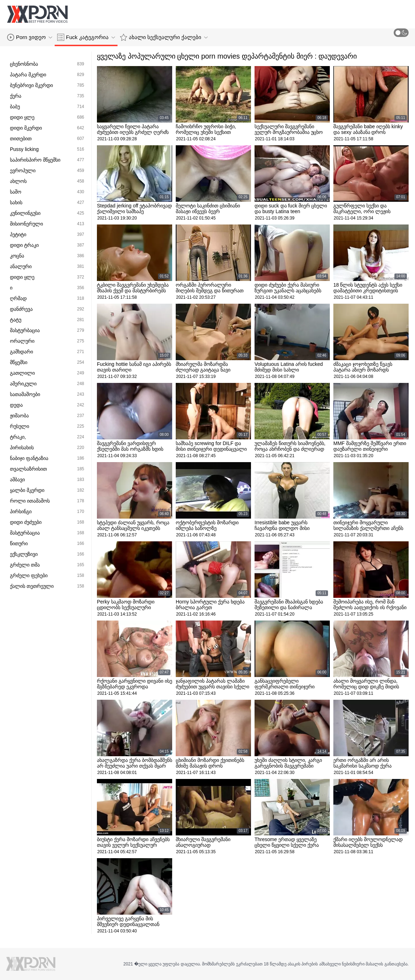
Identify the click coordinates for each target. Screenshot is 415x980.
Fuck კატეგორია (86, 37)
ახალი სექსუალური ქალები (164, 37)
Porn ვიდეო (30, 37)
